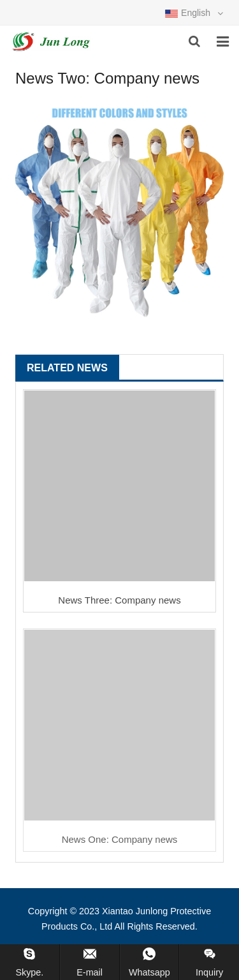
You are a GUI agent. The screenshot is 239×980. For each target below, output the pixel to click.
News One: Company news (120, 839)
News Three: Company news (119, 600)
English (194, 13)
